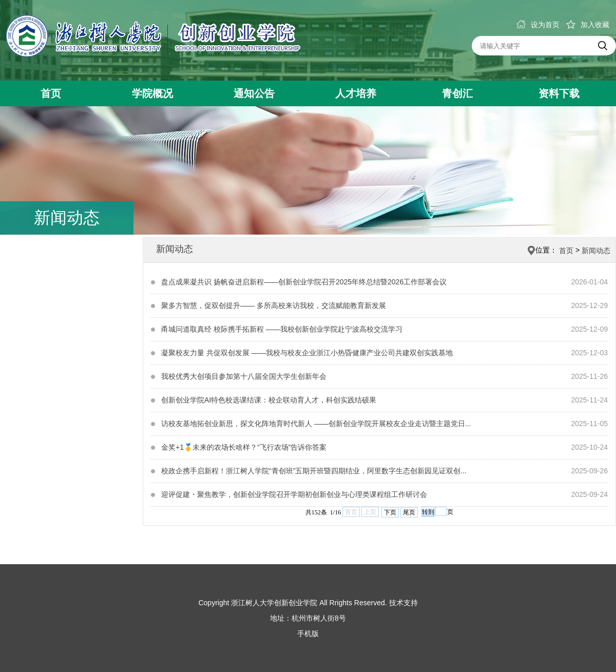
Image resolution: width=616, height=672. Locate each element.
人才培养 (356, 93)
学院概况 (152, 93)
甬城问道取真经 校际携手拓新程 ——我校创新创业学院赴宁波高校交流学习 (282, 329)
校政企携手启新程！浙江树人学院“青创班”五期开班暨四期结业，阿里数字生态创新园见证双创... (314, 471)
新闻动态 (596, 251)
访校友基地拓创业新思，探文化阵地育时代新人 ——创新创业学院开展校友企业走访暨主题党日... (316, 424)
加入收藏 (588, 25)
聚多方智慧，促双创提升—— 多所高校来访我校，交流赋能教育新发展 (274, 305)
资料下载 (559, 93)
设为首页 (538, 25)
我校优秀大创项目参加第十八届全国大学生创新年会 (244, 376)
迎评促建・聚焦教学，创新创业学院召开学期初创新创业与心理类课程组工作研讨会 (294, 494)
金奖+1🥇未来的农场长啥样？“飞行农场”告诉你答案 (244, 447)
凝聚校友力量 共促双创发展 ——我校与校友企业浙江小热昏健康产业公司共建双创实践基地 (307, 353)
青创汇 (457, 93)
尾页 (409, 512)
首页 (51, 93)
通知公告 (254, 93)
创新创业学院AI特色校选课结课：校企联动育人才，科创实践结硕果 (269, 400)
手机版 (308, 633)
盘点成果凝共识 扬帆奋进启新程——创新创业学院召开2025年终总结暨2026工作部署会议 (304, 282)
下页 (390, 512)
